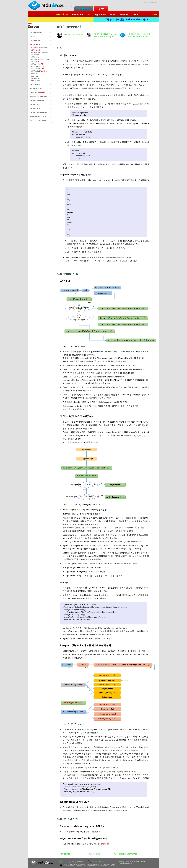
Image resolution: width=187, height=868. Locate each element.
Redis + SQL (61, 19)
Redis (101, 9)
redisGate (84, 9)
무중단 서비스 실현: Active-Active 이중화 (126, 19)
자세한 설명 (105, 844)
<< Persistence (63, 854)
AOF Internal (94, 854)
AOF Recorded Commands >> (127, 854)
